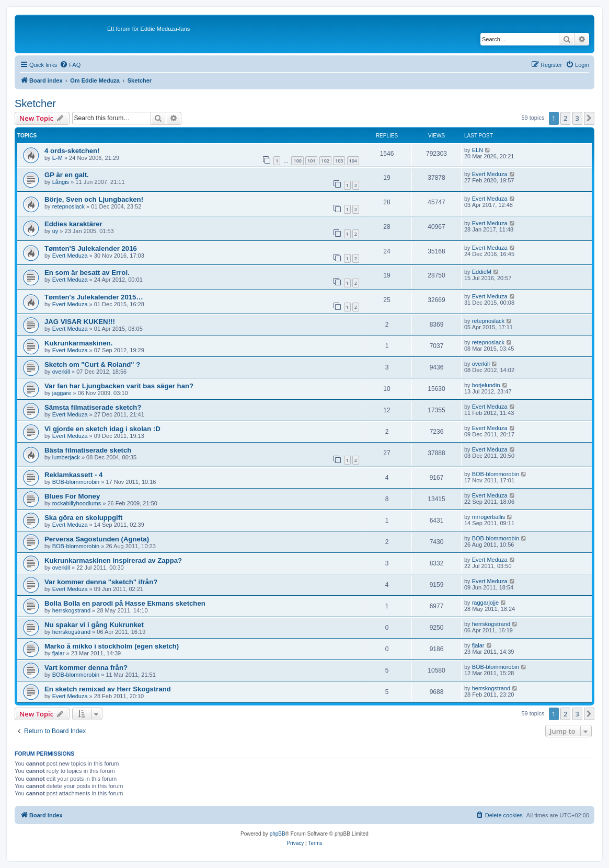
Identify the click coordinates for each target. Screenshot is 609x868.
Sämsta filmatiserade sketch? (93, 407)
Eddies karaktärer (73, 224)
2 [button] (565, 118)
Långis (61, 182)
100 (297, 161)
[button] (589, 118)
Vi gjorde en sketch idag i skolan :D (102, 429)
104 (353, 161)
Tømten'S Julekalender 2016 (91, 248)
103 (339, 161)
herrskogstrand (71, 610)
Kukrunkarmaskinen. (78, 343)
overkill (61, 372)
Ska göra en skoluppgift (83, 518)
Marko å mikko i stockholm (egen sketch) (112, 646)
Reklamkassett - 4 (73, 475)
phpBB (278, 834)
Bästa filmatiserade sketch (88, 450)
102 (325, 161)
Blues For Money (72, 496)
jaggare (62, 393)
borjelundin (486, 385)
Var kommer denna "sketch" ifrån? (101, 582)
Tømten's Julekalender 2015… (94, 297)
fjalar (59, 653)
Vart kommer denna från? (86, 668)
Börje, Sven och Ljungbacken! (94, 199)
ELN (478, 150)
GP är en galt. (67, 175)
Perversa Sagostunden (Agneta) (97, 539)
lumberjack (66, 457)
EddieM (482, 272)
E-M (58, 158)
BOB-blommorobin (76, 482)
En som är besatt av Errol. (87, 273)
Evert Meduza (490, 174)
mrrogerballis (489, 517)
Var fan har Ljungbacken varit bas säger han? (119, 386)
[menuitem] (70, 65)
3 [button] (577, 118)
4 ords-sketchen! (72, 151)
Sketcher (35, 103)
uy (55, 231)
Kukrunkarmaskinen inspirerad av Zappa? (113, 560)
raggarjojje (485, 603)
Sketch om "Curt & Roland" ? (92, 364)
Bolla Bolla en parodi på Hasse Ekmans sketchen (125, 603)
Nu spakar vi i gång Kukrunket (94, 625)
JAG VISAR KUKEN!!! (80, 322)
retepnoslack (68, 206)
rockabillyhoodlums (77, 503)
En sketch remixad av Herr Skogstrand (108, 689)
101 (311, 161)
